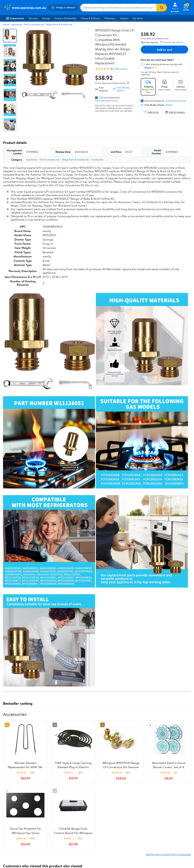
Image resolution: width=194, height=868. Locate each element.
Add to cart (164, 50)
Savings (46, 18)
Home (6, 24)
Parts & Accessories (34, 24)
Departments (15, 18)
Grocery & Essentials (65, 18)
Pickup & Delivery (90, 18)
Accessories (97, 160)
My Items (138, 18)
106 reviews (121, 69)
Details (169, 105)
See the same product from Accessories (169, 854)
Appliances (17, 24)
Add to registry (175, 112)
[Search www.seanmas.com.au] (118, 8)
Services (33, 18)
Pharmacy (110, 18)
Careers (124, 18)
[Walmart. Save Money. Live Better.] (25, 8)
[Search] (162, 8)
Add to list (151, 112)
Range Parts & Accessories (59, 24)
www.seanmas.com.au (107, 100)
